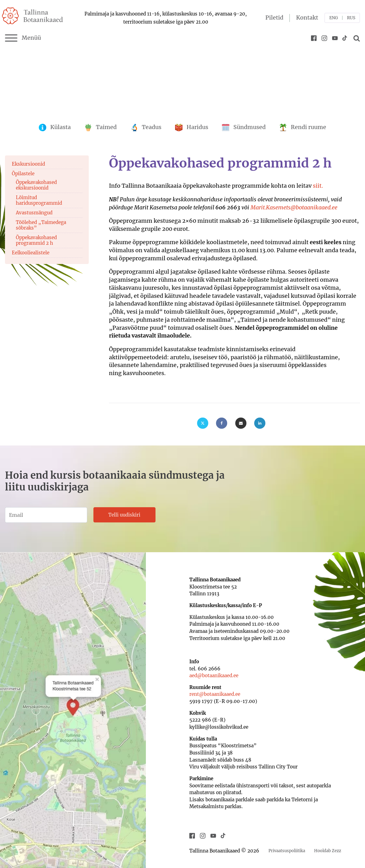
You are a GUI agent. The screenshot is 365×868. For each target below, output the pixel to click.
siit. (318, 186)
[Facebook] (222, 423)
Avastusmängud (34, 213)
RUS (351, 18)
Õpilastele (23, 174)
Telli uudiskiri (124, 515)
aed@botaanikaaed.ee (214, 676)
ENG (334, 18)
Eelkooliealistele (31, 253)
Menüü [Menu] (23, 38)
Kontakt (307, 18)
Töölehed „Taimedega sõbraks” (41, 225)
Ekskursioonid (28, 164)
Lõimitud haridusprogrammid (39, 200)
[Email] (241, 423)
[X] (203, 423)
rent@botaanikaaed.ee (215, 694)
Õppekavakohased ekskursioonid (36, 185)
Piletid (274, 18)
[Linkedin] (260, 423)
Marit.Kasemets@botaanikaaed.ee (294, 208)
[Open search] (356, 38)
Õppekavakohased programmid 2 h (36, 240)
